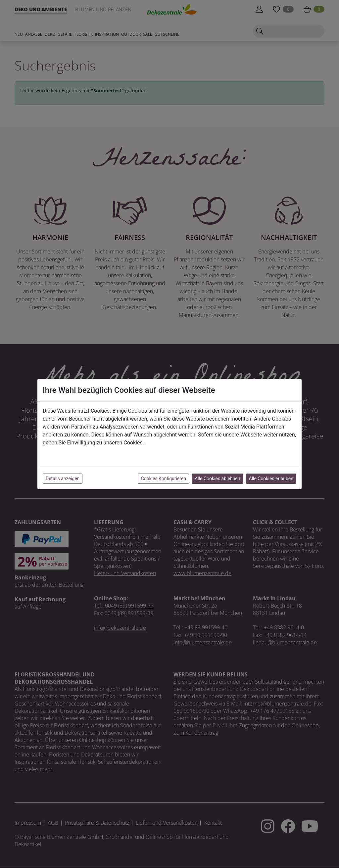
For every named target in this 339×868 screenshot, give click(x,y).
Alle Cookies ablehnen (217, 479)
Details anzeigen (63, 479)
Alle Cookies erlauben (271, 479)
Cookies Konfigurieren (163, 479)
